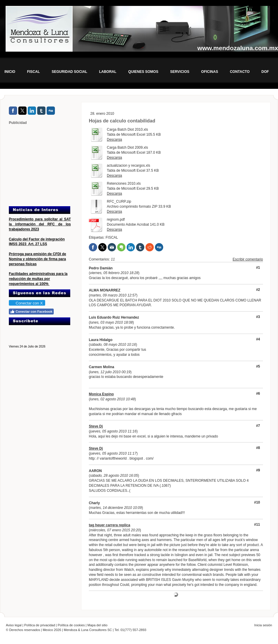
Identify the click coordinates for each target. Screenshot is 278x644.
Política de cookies (71, 625)
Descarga (114, 140)
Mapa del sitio (97, 625)
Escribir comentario (248, 259)
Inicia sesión (263, 625)
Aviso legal (14, 625)
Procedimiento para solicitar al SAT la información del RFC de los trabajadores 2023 (40, 224)
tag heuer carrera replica (109, 525)
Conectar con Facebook (31, 312)
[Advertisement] (46, 165)
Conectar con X (27, 303)
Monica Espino (101, 394)
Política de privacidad (40, 625)
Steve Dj (96, 426)
